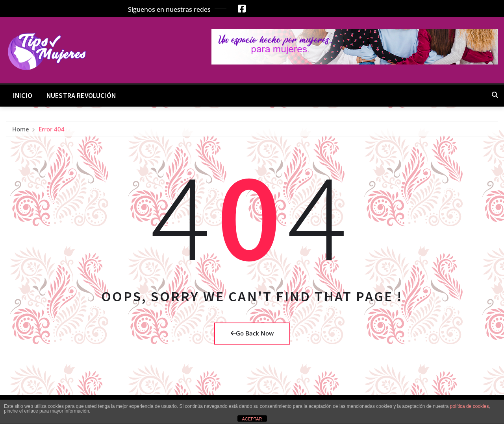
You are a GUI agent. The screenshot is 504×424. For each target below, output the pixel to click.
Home (21, 131)
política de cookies (470, 406)
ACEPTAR (252, 419)
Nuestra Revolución (81, 96)
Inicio (23, 96)
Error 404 (52, 131)
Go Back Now (252, 333)
